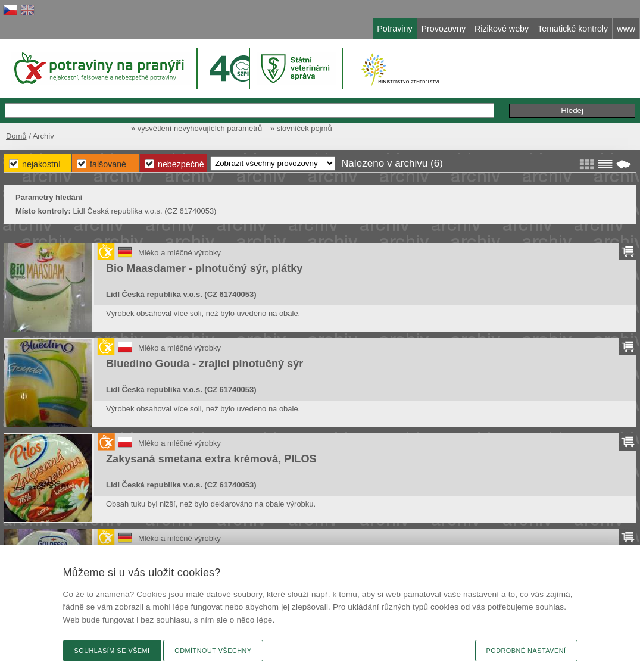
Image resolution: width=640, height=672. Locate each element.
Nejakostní (41, 164)
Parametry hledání (49, 197)
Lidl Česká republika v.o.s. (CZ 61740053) (181, 294)
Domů (16, 136)
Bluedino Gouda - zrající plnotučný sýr (205, 364)
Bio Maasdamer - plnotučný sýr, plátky (204, 268)
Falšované (108, 164)
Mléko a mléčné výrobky (179, 253)
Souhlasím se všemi (112, 651)
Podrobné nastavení (526, 651)
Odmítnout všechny (213, 651)
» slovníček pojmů (301, 128)
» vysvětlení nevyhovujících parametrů (196, 128)
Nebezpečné (181, 164)
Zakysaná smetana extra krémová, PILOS (211, 459)
